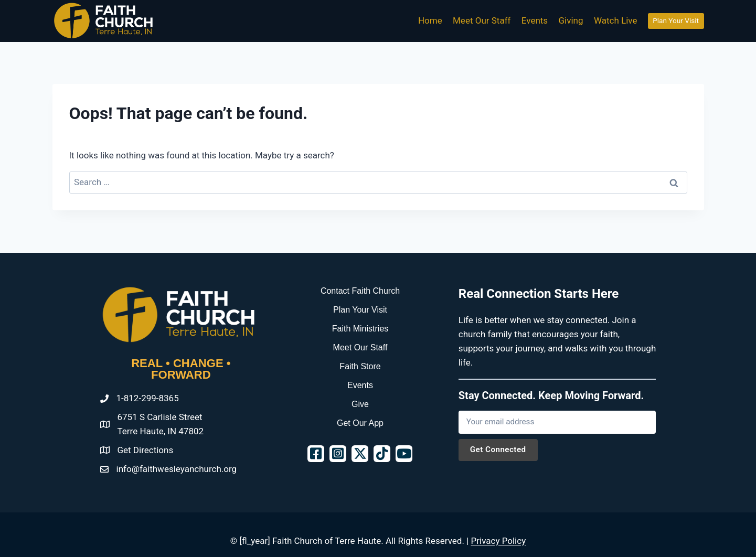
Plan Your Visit (676, 20)
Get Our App (360, 423)
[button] (316, 454)
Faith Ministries (360, 329)
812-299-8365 (151, 398)
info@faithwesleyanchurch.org (177, 469)
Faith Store (360, 366)
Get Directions (146, 450)
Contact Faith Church (360, 291)
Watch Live (616, 20)
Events (535, 20)
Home (430, 20)
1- (120, 398)
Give (360, 404)
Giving (571, 20)
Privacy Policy (499, 541)
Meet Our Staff (482, 20)
